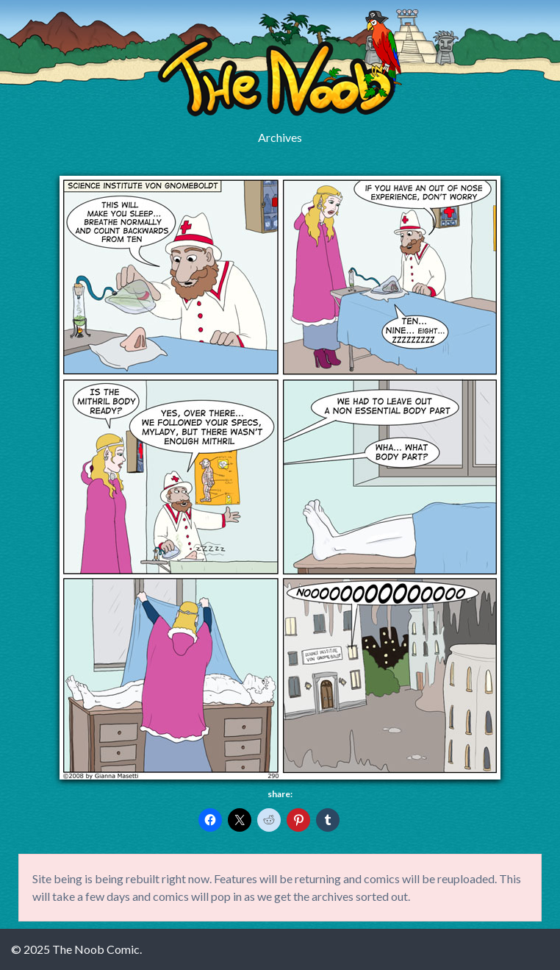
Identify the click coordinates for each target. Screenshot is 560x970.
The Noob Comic (280, 64)
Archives (280, 137)
